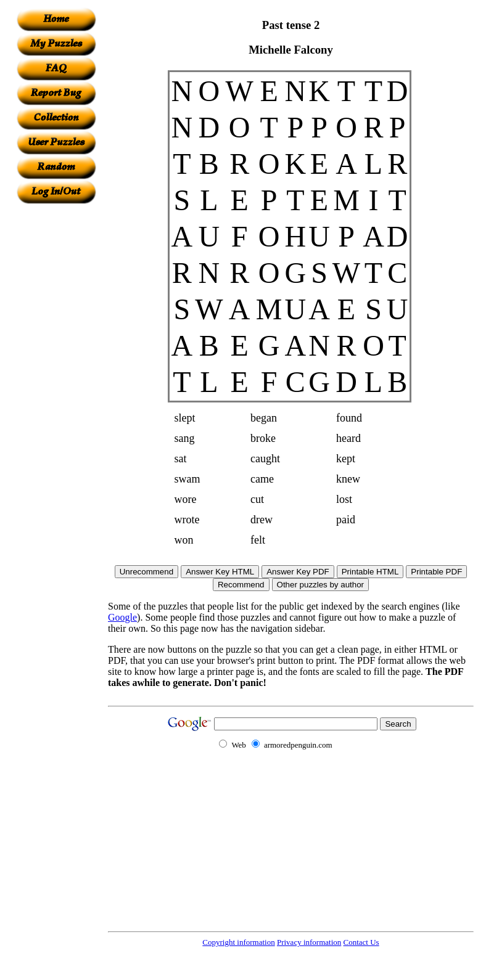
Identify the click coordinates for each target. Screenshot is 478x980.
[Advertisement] (56, 389)
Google (122, 617)
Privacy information (309, 942)
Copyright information (238, 942)
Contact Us (361, 942)
